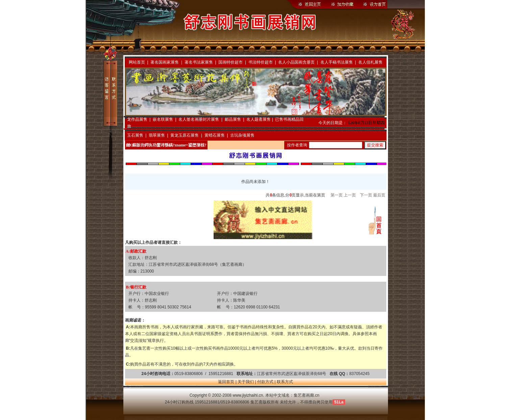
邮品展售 (233, 119)
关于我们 (246, 382)
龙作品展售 (137, 119)
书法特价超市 (261, 62)
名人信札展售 (370, 62)
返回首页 (226, 382)
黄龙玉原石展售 (185, 135)
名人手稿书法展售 (337, 62)
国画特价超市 (230, 62)
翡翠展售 (157, 135)
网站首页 (137, 62)
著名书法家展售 (199, 62)
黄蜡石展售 (215, 135)
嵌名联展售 (163, 119)
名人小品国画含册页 (296, 62)
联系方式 (285, 382)
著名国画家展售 (165, 62)
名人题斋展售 (259, 119)
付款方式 (265, 382)
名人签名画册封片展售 (199, 119)
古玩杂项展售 (242, 135)
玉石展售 (135, 135)
